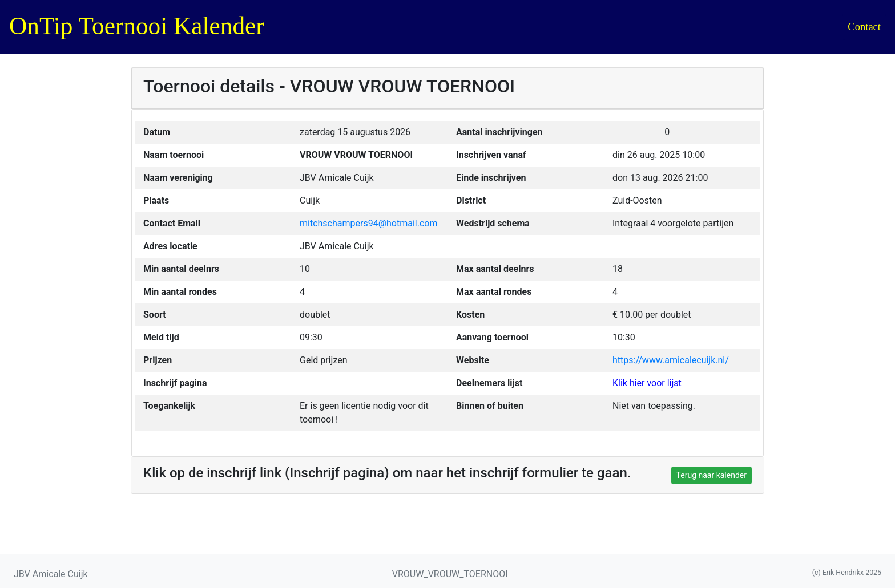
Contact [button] (864, 27)
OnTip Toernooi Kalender (137, 26)
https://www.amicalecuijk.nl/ (671, 360)
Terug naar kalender (711, 475)
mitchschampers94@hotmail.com (368, 223)
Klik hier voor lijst (647, 383)
